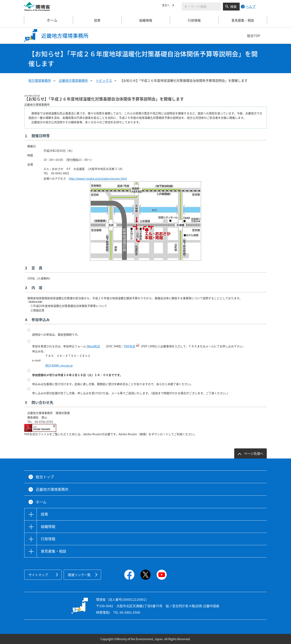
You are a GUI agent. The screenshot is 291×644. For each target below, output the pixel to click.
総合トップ (45, 477)
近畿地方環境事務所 (73, 80)
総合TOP (254, 36)
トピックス (104, 80)
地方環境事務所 (40, 80)
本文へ (167, 6)
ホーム (49, 20)
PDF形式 (130, 346)
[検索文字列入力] (201, 6)
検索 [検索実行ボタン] (233, 6)
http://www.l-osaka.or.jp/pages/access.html (98, 178)
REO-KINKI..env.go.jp (59, 365)
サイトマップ (38, 575)
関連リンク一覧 (79, 575)
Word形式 (94, 346)
